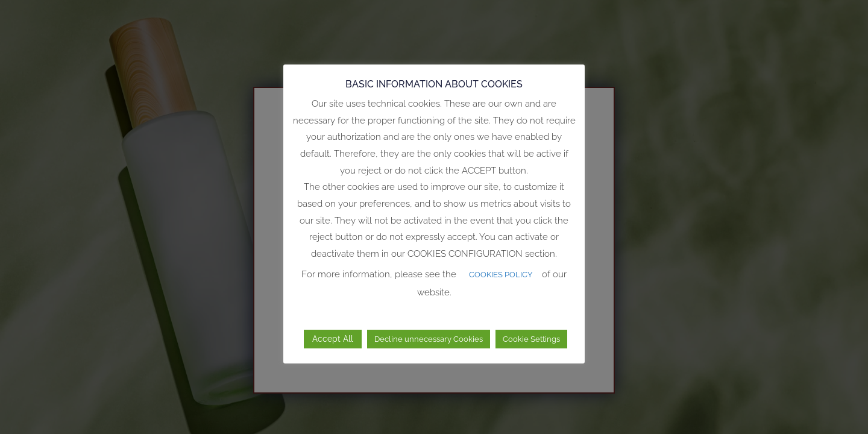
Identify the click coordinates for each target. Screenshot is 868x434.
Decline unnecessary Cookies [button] (429, 339)
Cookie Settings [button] (531, 339)
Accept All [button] (333, 339)
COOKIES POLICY (501, 275)
